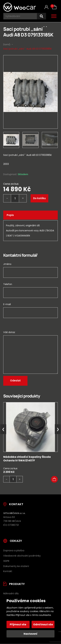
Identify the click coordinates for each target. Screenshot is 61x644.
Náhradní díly (11, 593)
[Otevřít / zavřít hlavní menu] (54, 16)
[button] (54, 479)
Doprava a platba (14, 550)
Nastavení (30, 634)
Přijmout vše (18, 624)
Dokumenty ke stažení (16, 566)
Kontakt (8, 571)
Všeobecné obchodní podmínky (22, 556)
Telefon (8, 284)
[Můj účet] (46, 7)
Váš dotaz (9, 332)
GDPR (6, 561)
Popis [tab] (10, 215)
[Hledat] (41, 16)
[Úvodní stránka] (20, 7)
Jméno (7, 264)
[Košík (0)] (54, 7)
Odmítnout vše (43, 624)
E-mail (7, 304)
